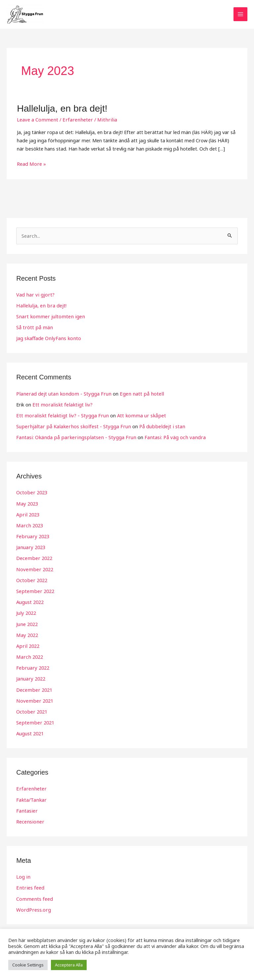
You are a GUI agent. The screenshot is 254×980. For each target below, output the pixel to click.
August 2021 (30, 730)
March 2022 (29, 654)
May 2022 (27, 633)
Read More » (31, 164)
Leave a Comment (37, 121)
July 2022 (26, 611)
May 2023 (27, 503)
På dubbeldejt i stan (156, 426)
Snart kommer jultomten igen (49, 317)
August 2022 (30, 600)
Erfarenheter (75, 121)
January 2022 (30, 676)
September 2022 (35, 590)
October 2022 (31, 579)
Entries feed (30, 884)
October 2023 (31, 492)
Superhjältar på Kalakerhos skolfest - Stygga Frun (71, 426)
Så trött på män (34, 328)
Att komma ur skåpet (136, 415)
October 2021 (31, 709)
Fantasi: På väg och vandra (168, 437)
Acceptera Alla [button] (69, 965)
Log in (23, 873)
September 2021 (35, 719)
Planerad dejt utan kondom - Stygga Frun (62, 394)
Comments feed (34, 895)
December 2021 (34, 687)
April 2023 (27, 514)
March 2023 (29, 525)
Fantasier (26, 807)
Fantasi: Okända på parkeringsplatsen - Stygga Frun (73, 437)
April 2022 (27, 644)
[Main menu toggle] (240, 15)
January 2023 (30, 546)
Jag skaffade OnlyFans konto (47, 338)
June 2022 (27, 622)
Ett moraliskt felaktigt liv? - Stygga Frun (60, 415)
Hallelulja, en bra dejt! (60, 109)
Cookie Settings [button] (28, 965)
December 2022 (34, 557)
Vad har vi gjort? (35, 295)
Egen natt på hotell (137, 394)
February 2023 (32, 535)
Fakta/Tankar (31, 796)
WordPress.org (33, 906)
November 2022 (34, 568)
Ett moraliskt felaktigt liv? (61, 404)
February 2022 (32, 665)
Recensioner (30, 818)
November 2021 (34, 698)
